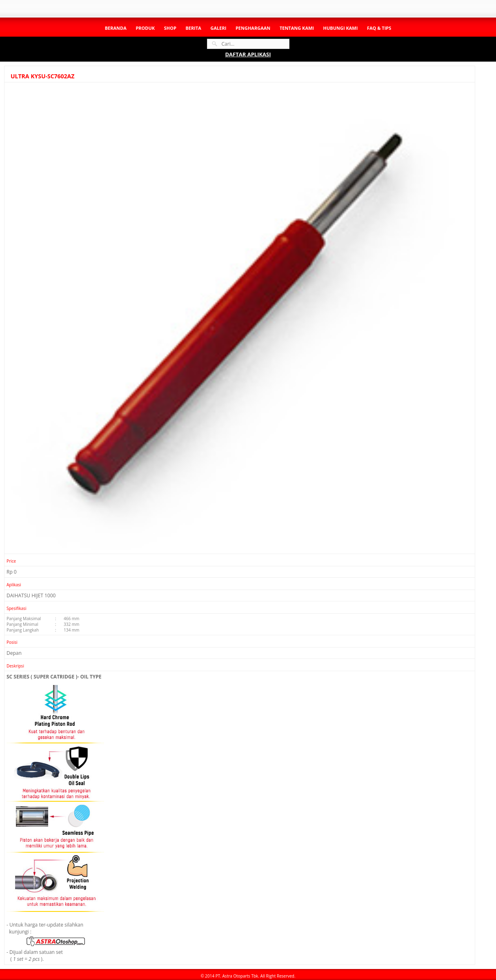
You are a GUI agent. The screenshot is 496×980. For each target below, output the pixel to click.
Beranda (116, 28)
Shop (170, 28)
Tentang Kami (297, 28)
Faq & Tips (379, 28)
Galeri (218, 28)
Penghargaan (253, 28)
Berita (193, 28)
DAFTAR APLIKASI (248, 54)
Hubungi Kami (341, 28)
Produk (145, 28)
